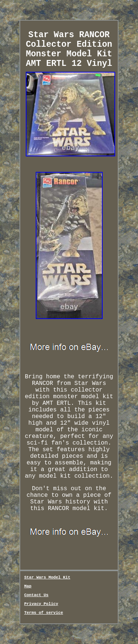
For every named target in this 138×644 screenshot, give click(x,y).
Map (28, 586)
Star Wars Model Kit (47, 577)
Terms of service (44, 613)
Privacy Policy (41, 604)
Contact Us (36, 595)
